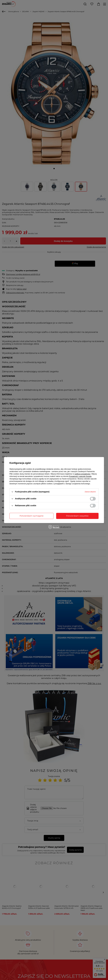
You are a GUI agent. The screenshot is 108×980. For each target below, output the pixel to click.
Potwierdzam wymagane (31, 516)
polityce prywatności (82, 474)
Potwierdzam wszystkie (77, 516)
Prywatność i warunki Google (80, 476)
